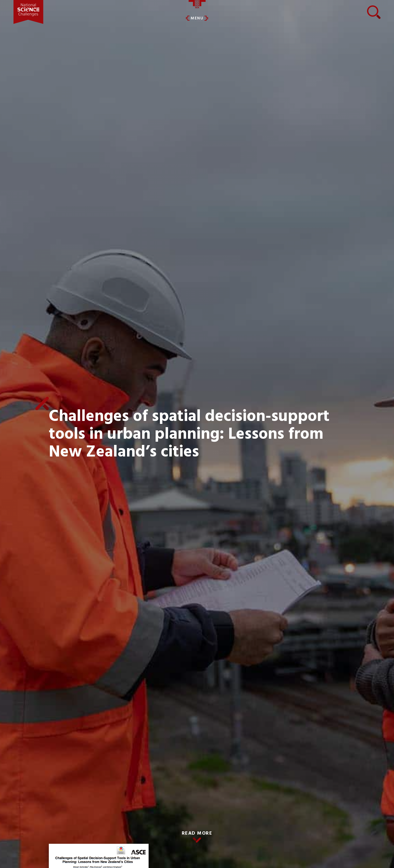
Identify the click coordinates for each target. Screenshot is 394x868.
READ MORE (197, 833)
